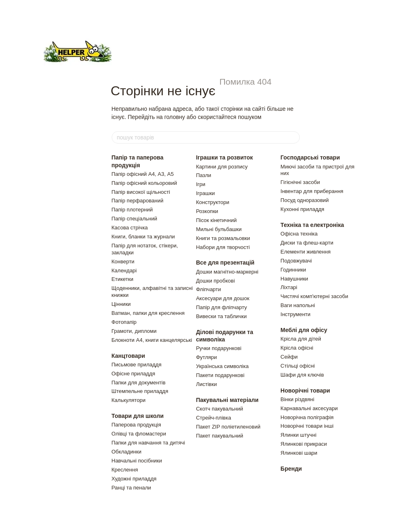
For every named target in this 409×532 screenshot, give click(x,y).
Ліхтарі (289, 287)
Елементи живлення (306, 252)
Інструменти (296, 314)
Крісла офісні (297, 348)
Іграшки (205, 193)
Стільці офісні (298, 366)
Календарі (124, 270)
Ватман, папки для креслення (148, 313)
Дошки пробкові (215, 281)
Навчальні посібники (137, 461)
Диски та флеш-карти (307, 243)
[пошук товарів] (293, 137)
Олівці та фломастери (139, 434)
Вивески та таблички (221, 316)
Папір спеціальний (135, 219)
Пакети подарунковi (220, 375)
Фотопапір (124, 322)
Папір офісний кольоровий (144, 183)
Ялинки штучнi (299, 435)
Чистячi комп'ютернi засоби (314, 296)
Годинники (293, 270)
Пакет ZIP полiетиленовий (228, 427)
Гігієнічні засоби (300, 182)
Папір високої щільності (141, 192)
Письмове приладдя (137, 365)
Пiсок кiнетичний (216, 220)
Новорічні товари (305, 391)
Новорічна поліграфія (307, 417)
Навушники (294, 279)
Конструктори (212, 202)
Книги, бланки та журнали (143, 237)
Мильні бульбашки (219, 229)
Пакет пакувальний (219, 436)
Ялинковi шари (299, 453)
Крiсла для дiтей (301, 339)
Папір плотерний (132, 210)
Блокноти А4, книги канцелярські (152, 340)
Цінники (121, 304)
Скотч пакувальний (219, 409)
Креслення (125, 470)
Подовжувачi (296, 261)
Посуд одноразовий (305, 200)
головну (175, 117)
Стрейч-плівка (213, 418)
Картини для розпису (222, 167)
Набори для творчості (223, 247)
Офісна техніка (299, 234)
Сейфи (289, 357)
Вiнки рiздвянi (298, 399)
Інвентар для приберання (312, 191)
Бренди (291, 469)
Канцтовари (128, 356)
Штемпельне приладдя (140, 391)
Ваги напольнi (298, 305)
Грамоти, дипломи (134, 331)
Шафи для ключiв (302, 375)
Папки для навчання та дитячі (148, 443)
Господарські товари (310, 157)
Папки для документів (139, 383)
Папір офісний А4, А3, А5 (143, 174)
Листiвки (206, 384)
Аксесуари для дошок (222, 298)
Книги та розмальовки (223, 238)
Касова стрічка (130, 228)
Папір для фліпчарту (221, 307)
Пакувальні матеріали (227, 400)
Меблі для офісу (304, 330)
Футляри (206, 357)
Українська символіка (222, 366)
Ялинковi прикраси (304, 444)
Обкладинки (127, 452)
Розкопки (207, 211)
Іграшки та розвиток (224, 157)
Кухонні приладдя (302, 209)
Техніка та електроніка (312, 225)
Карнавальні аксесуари (309, 408)
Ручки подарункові (219, 348)
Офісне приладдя (134, 374)
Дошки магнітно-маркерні (227, 272)
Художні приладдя (134, 479)
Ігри (201, 184)
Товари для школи (138, 416)
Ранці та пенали (131, 488)
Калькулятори (129, 400)
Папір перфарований (138, 201)
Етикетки (122, 279)
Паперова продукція (136, 425)
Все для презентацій (225, 263)
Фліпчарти (208, 289)
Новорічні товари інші (307, 426)
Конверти (123, 262)
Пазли (203, 175)
